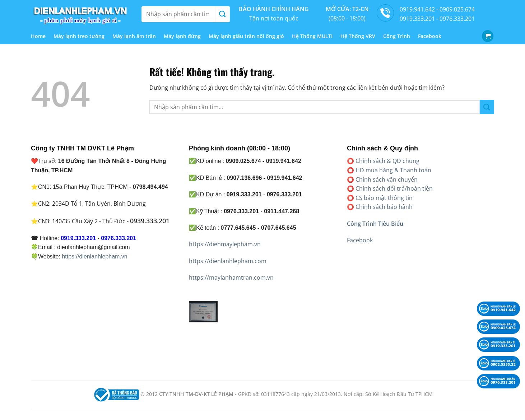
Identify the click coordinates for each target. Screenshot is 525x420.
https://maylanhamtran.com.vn (231, 277)
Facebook (430, 36)
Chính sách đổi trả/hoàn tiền (394, 188)
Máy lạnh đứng (182, 36)
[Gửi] (222, 14)
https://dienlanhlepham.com (228, 261)
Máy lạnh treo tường (79, 36)
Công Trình (397, 36)
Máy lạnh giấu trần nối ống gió (246, 36)
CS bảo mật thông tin (384, 198)
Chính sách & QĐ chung (387, 161)
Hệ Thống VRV (358, 36)
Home (38, 36)
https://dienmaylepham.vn (225, 244)
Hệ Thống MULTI (312, 36)
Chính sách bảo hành (384, 207)
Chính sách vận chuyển (387, 179)
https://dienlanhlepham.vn (94, 256)
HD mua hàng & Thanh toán (393, 170)
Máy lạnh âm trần (134, 36)
